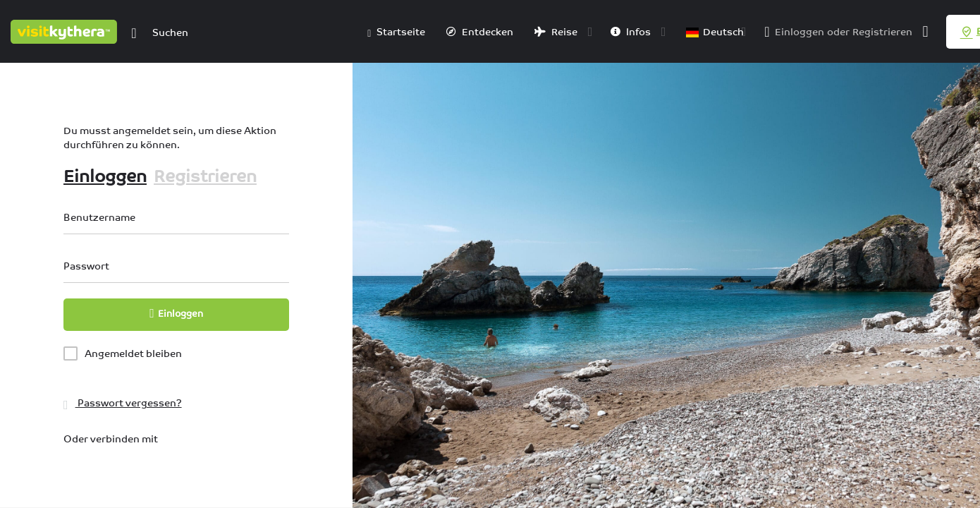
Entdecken (480, 32)
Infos (631, 32)
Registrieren (882, 32)
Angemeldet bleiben (133, 353)
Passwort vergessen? (123, 403)
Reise (556, 32)
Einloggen (800, 32)
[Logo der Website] (66, 30)
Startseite (396, 32)
